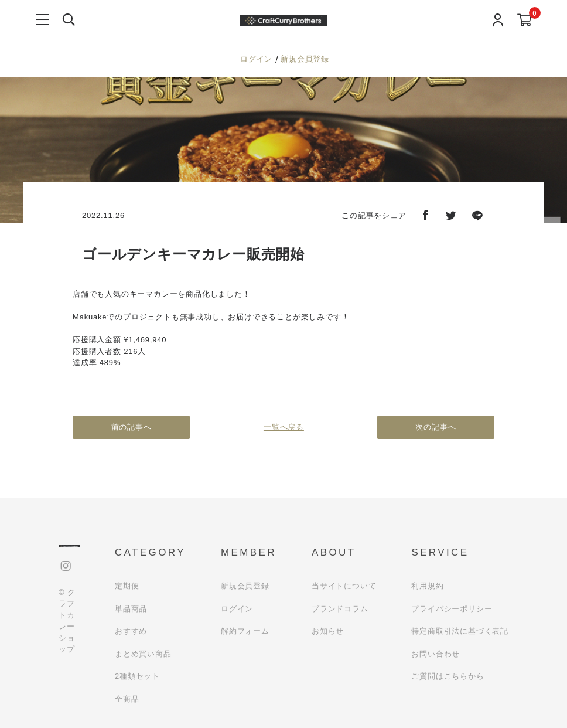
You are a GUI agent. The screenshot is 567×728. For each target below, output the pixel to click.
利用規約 (427, 586)
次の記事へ (436, 427)
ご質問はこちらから (448, 676)
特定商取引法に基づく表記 (460, 631)
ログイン (258, 59)
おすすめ (131, 631)
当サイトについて (344, 586)
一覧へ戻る (284, 427)
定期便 (127, 586)
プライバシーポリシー (452, 609)
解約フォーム (245, 631)
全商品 (127, 699)
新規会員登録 (305, 59)
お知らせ (328, 631)
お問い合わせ (436, 654)
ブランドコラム (340, 609)
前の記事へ (131, 427)
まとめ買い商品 (143, 654)
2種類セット (137, 676)
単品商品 (131, 609)
